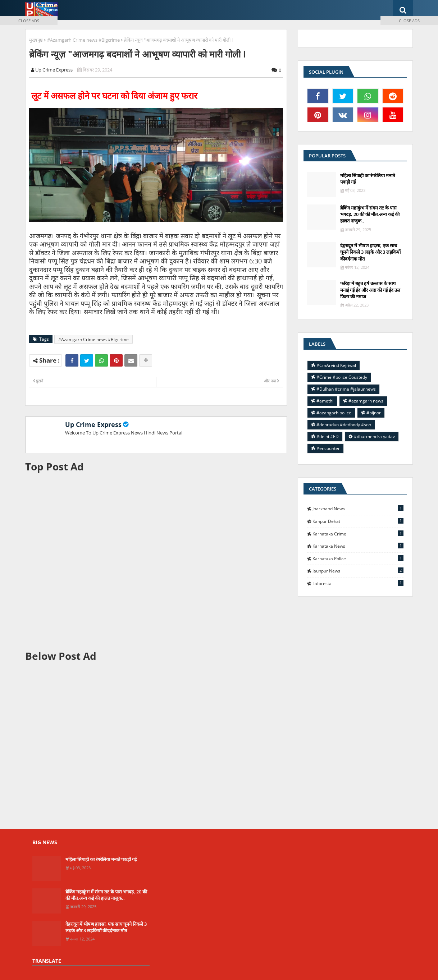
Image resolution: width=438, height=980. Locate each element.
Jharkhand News (358, 509)
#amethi (325, 401)
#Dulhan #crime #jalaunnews (346, 389)
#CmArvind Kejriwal (336, 365)
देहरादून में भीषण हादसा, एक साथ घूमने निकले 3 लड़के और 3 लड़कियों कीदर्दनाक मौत (370, 252)
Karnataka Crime (358, 534)
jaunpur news (358, 571)
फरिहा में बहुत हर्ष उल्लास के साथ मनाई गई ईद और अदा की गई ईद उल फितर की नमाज (370, 290)
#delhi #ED (328, 436)
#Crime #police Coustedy (342, 377)
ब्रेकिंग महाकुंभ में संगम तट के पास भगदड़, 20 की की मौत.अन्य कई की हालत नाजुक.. (370, 214)
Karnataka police (358, 558)
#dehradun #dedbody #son (344, 425)
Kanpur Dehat (358, 521)
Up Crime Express (93, 424)
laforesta (358, 583)
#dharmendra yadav (374, 436)
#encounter (328, 448)
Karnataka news (358, 546)
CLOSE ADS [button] (29, 21)
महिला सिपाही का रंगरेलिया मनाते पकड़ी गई (368, 179)
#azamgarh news (366, 401)
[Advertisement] (156, 561)
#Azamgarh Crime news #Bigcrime (83, 40)
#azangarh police (334, 413)
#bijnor (374, 413)
